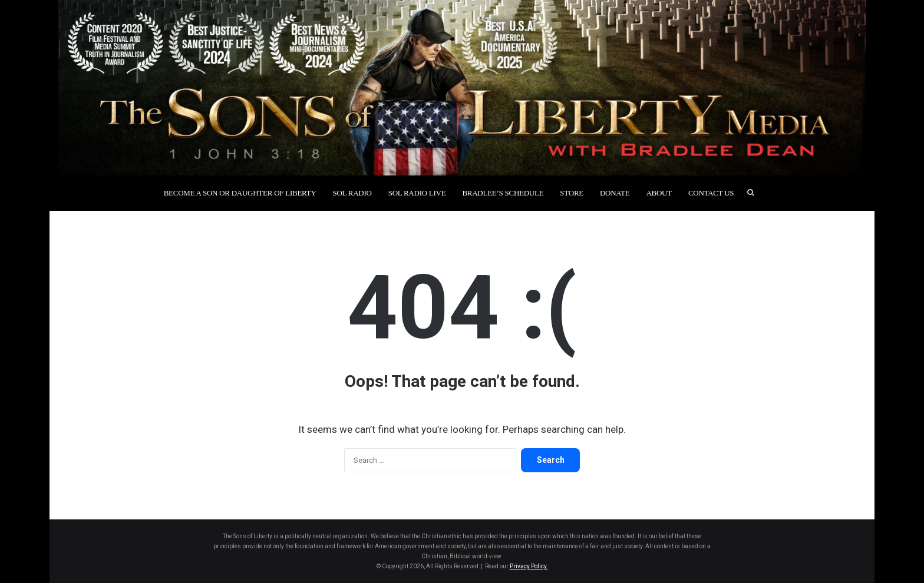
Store (572, 193)
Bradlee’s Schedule (503, 193)
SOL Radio (352, 193)
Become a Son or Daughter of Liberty (240, 193)
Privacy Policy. (529, 566)
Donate (615, 193)
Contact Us (711, 193)
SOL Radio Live (417, 193)
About (659, 193)
